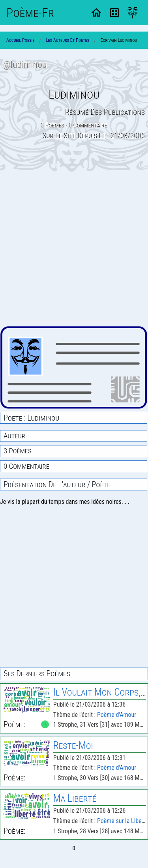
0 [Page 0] (74, 848)
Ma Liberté (75, 798)
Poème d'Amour (117, 715)
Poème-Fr (30, 13)
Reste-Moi (73, 745)
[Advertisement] (74, 249)
